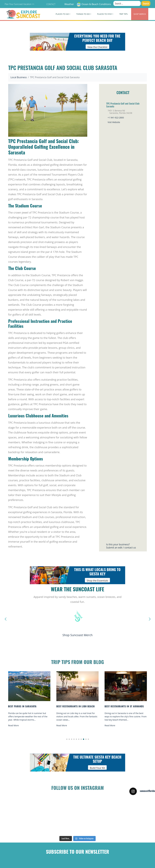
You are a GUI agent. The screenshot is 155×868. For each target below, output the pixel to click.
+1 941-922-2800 (116, 118)
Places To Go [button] (62, 14)
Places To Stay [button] (105, 14)
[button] (67, 739)
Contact (51, 4)
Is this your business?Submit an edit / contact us (121, 546)
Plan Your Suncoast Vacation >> (19, 4)
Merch (140, 14)
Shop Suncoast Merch (77, 635)
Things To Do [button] (83, 14)
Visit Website (114, 122)
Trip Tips (123, 14)
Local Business (19, 77)
